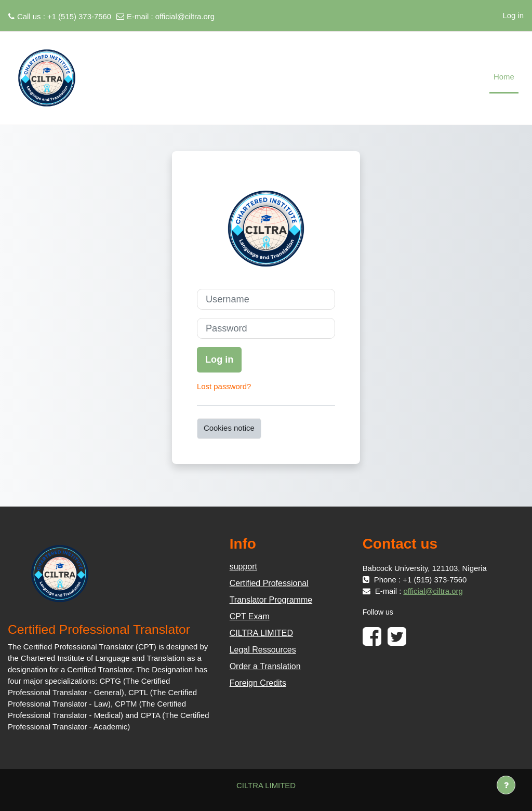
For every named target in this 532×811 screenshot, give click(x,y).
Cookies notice (229, 428)
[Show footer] (506, 785)
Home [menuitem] (504, 77)
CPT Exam (250, 616)
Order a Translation (265, 666)
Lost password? (224, 386)
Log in (513, 15)
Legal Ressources (263, 650)
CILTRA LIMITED (261, 633)
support (243, 567)
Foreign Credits (258, 683)
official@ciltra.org (185, 16)
